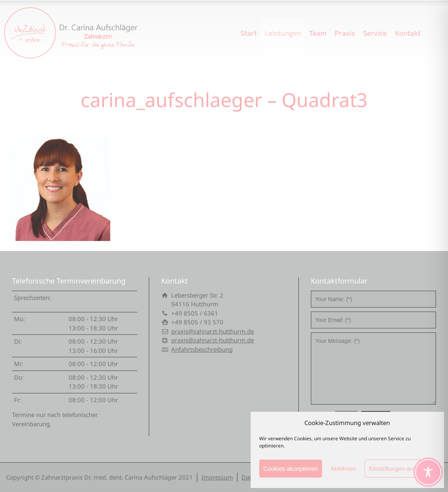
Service (375, 33)
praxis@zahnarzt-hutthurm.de (213, 331)
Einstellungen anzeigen (400, 469)
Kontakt (408, 33)
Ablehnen (343, 469)
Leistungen (283, 33)
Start (249, 33)
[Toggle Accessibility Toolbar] (428, 472)
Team (318, 33)
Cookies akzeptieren (291, 469)
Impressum (217, 477)
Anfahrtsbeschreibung (202, 349)
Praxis (345, 33)
